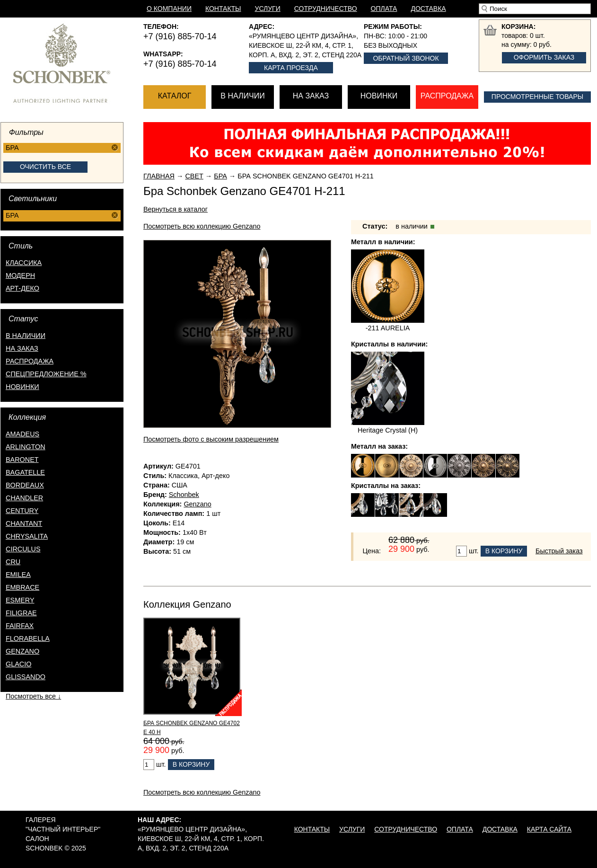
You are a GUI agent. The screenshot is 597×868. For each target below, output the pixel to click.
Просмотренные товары (537, 97)
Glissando (26, 677)
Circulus (23, 549)
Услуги (268, 9)
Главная (159, 176)
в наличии (26, 336)
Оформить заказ (544, 57)
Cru (13, 562)
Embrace (22, 587)
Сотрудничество (326, 9)
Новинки (379, 96)
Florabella (28, 638)
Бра (220, 176)
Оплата (384, 9)
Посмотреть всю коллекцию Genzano (202, 226)
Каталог (175, 96)
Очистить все (45, 167)
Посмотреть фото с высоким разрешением (211, 439)
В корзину (504, 551)
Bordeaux (25, 485)
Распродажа (447, 96)
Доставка (428, 9)
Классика (24, 263)
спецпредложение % (46, 374)
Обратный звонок (406, 58)
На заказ (311, 96)
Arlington (26, 447)
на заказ (22, 348)
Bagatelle (25, 472)
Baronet (22, 460)
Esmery (20, 600)
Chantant (24, 523)
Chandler (24, 498)
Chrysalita (27, 536)
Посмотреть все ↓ (33, 696)
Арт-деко (22, 288)
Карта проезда (291, 68)
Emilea (18, 575)
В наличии (242, 96)
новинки (22, 387)
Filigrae (21, 613)
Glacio (18, 664)
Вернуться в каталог (176, 209)
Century (22, 511)
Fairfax (20, 626)
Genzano (22, 651)
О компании (169, 9)
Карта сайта (549, 829)
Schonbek (184, 495)
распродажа (30, 361)
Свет (194, 176)
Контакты (223, 9)
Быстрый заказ (559, 551)
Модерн (20, 275)
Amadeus (22, 434)
